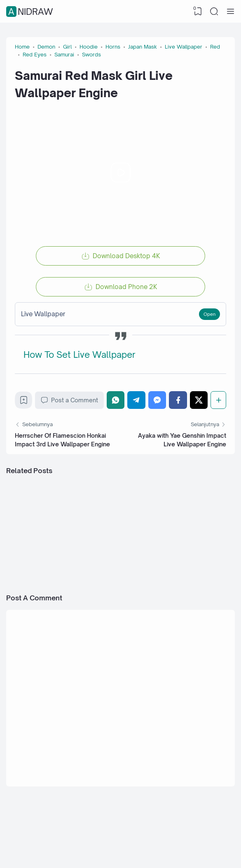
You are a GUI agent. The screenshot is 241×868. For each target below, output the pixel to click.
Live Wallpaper (43, 314)
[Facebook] (178, 400)
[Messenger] (157, 400)
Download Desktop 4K (126, 256)
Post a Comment (69, 400)
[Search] (214, 12)
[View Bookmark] (198, 12)
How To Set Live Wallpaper (80, 355)
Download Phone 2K (126, 287)
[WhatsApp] (116, 400)
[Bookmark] (24, 402)
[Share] (218, 400)
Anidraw (31, 12)
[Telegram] (136, 400)
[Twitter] (199, 400)
